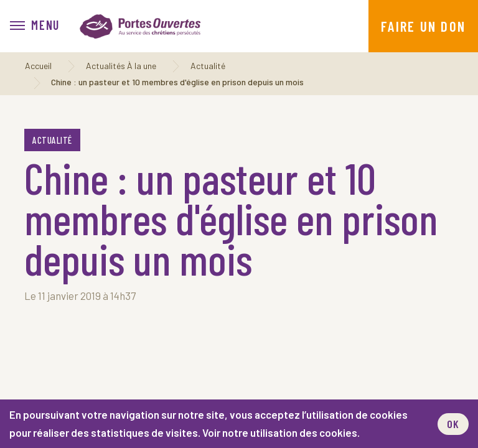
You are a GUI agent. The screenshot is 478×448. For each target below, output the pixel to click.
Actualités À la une (121, 66)
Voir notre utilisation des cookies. (281, 432)
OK (453, 424)
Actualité (208, 66)
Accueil (38, 66)
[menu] (35, 26)
